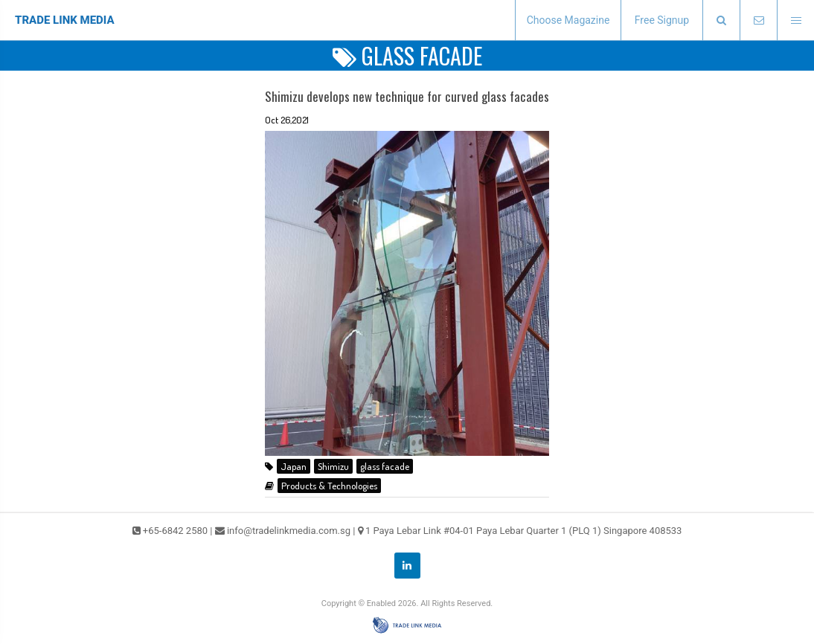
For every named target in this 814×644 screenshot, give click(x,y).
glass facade (385, 466)
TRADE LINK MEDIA (65, 20)
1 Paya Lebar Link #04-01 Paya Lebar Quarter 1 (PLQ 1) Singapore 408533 (524, 531)
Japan (294, 466)
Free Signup (662, 20)
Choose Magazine (568, 20)
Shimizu (333, 466)
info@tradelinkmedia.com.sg (289, 531)
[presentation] (721, 20)
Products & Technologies (329, 486)
